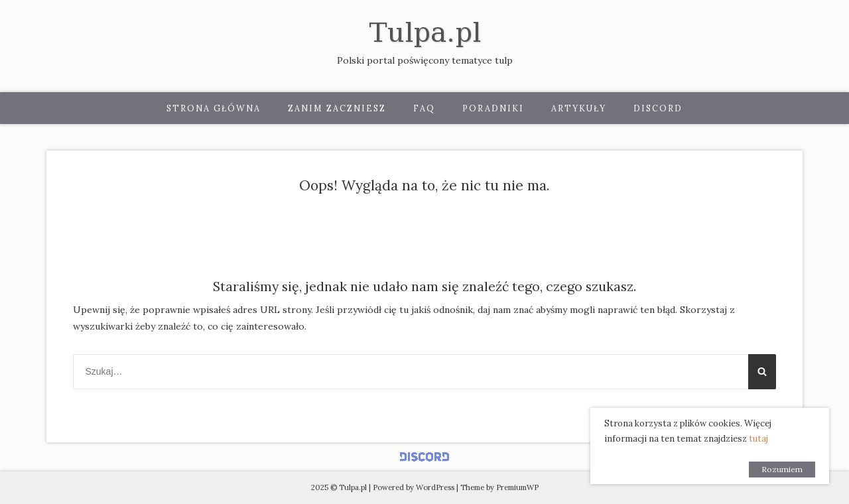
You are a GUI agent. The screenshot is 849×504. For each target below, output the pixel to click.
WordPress (435, 487)
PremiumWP (517, 487)
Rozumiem (782, 469)
